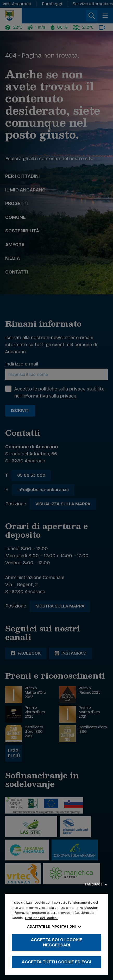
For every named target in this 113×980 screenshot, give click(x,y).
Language (96, 884)
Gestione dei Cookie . (42, 918)
